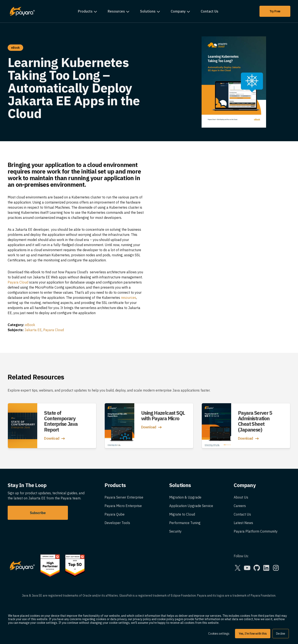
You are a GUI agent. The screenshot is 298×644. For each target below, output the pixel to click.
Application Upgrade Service (191, 506)
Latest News (243, 523)
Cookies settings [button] (219, 634)
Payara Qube (115, 514)
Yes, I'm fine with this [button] (253, 634)
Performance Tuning (185, 523)
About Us (241, 497)
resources (129, 298)
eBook (30, 325)
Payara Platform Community (256, 531)
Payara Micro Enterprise (123, 506)
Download (55, 439)
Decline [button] (281, 634)
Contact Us (210, 11)
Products (85, 11)
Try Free (275, 11)
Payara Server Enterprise (124, 497)
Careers (240, 506)
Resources (116, 11)
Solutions (148, 11)
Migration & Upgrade (185, 497)
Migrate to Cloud (182, 514)
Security (175, 531)
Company (178, 11)
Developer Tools (117, 523)
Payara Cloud (18, 282)
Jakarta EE (33, 330)
